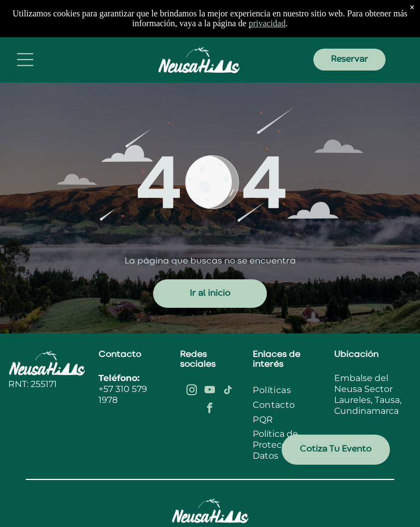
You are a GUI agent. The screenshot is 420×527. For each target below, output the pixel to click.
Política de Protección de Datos (283, 445)
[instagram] (192, 392)
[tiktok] (228, 392)
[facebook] (210, 410)
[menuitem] (291, 390)
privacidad (267, 23)
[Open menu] (25, 60)
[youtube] (210, 392)
